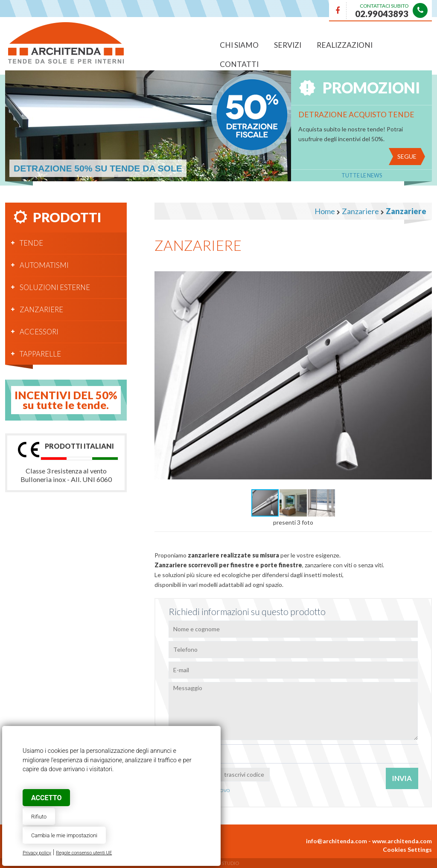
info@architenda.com (336, 841)
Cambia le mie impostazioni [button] (64, 835)
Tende (31, 243)
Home (325, 211)
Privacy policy (37, 853)
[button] (424, 270)
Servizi (288, 45)
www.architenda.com (402, 841)
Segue (407, 156)
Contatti (239, 64)
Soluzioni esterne (55, 287)
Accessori (39, 332)
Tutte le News (362, 176)
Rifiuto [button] (39, 817)
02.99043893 (382, 14)
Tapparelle (40, 354)
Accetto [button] (46, 798)
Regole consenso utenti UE (84, 853)
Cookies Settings (407, 849)
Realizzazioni (345, 45)
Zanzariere (41, 309)
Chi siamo (239, 45)
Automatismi (44, 265)
